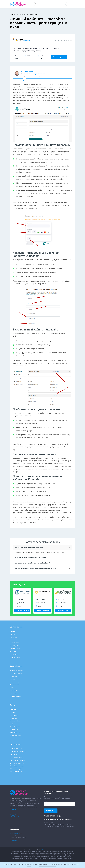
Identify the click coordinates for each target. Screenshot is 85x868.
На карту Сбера (15, 646)
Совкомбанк (14, 727)
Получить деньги (59, 55)
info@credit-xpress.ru (16, 830)
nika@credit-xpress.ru (39, 72)
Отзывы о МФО (15, 654)
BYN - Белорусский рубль (18, 748)
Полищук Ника (27, 69)
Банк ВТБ (13, 709)
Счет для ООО (14, 690)
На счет (12, 637)
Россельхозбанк (15, 718)
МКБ (11, 721)
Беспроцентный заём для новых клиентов (58, 816)
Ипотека (13, 676)
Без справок (14, 648)
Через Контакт (15, 640)
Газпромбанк (14, 712)
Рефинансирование (16, 670)
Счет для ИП (14, 688)
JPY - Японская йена (16, 769)
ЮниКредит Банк (15, 730)
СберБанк (13, 706)
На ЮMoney (14, 634)
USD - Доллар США (16, 745)
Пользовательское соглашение (52, 847)
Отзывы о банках (15, 693)
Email (45, 798)
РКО (11, 685)
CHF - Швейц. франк (16, 766)
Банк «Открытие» (15, 724)
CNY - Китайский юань (17, 760)
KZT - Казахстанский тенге (18, 757)
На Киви (12, 631)
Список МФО (14, 651)
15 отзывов (47, 39)
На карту (13, 628)
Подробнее (13, 837)
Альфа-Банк (14, 715)
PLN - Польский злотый (17, 763)
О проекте (13, 806)
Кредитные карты (15, 679)
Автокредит (14, 673)
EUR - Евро (13, 751)
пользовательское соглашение (47, 866)
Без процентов (15, 643)
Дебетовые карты (16, 682)
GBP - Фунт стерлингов (17, 754)
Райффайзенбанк (15, 732)
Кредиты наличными (16, 667)
